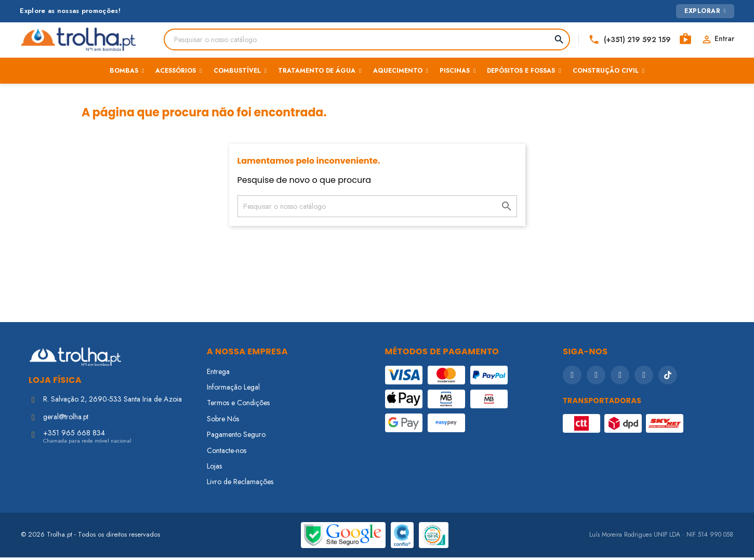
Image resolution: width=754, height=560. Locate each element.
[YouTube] (620, 377)
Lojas (214, 469)
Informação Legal (233, 390)
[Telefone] (623, 40)
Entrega (218, 374)
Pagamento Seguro (236, 437)
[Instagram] (596, 377)
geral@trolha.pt (66, 419)
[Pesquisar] (359, 40)
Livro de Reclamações (240, 484)
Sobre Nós (223, 421)
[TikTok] (668, 377)
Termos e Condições (238, 405)
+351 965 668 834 (74, 435)
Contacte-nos (227, 452)
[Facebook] (572, 377)
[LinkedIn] (644, 377)
